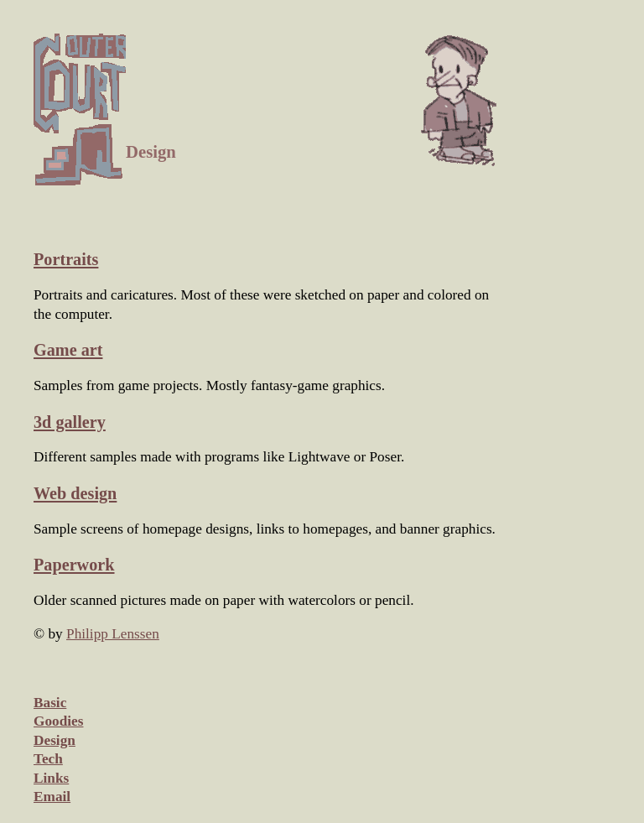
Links (51, 778)
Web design (75, 493)
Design (55, 740)
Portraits (66, 259)
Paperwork (74, 565)
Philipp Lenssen (113, 634)
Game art (68, 350)
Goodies (58, 721)
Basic (50, 703)
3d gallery (70, 422)
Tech (48, 759)
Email (52, 797)
